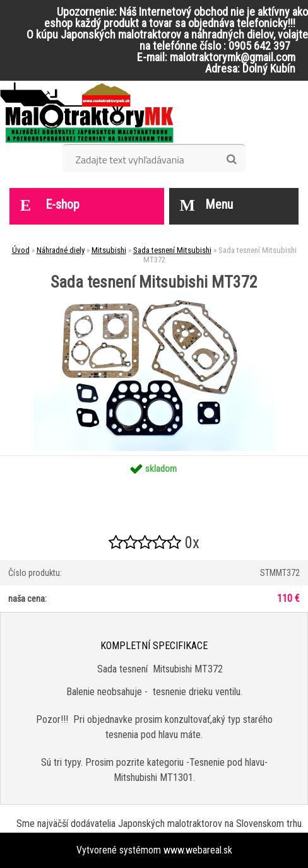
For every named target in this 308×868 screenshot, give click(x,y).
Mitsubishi (109, 250)
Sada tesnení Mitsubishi (172, 250)
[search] (231, 160)
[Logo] (87, 112)
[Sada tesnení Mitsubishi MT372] (154, 295)
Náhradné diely (61, 250)
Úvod (21, 250)
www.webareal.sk (198, 850)
